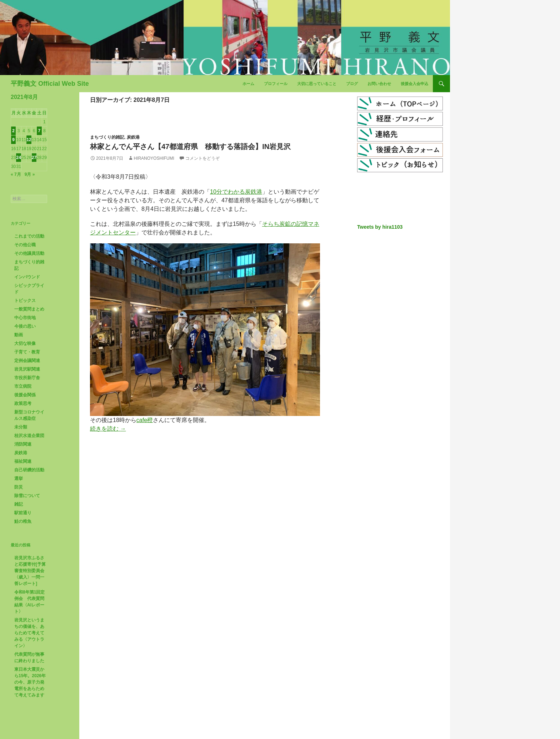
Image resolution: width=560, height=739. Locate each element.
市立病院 (23, 386)
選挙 (19, 478)
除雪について (27, 496)
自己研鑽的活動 (29, 470)
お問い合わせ (379, 84)
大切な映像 (25, 343)
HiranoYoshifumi (154, 158)
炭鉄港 (133, 137)
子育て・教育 (27, 352)
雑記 (19, 504)
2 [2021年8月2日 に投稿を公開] (13, 131)
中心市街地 (25, 318)
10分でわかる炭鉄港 (236, 192)
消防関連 (23, 444)
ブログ (352, 84)
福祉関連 (23, 461)
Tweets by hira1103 (380, 227)
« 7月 (16, 174)
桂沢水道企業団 (29, 436)
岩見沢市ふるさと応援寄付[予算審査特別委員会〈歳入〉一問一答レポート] (30, 571)
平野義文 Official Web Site (50, 84)
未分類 (21, 427)
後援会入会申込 (414, 84)
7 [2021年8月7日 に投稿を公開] (39, 131)
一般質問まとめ (29, 309)
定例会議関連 (27, 361)
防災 (19, 487)
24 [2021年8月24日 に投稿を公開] (18, 158)
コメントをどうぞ (202, 158)
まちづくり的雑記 (107, 137)
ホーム (248, 84)
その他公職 (25, 245)
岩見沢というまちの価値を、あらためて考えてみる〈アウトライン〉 (29, 633)
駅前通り (23, 513)
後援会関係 (25, 395)
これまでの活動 (29, 236)
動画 (19, 335)
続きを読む (108, 429)
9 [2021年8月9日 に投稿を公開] (13, 140)
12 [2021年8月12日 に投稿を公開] (29, 140)
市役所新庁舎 (27, 378)
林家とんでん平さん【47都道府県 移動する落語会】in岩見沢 (190, 147)
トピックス (25, 301)
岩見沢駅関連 (27, 369)
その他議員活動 (29, 253)
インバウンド (27, 277)
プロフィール (276, 84)
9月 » (30, 174)
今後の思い (25, 326)
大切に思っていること (317, 84)
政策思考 (23, 403)
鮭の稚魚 (23, 521)
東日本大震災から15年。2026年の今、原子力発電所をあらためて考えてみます (30, 682)
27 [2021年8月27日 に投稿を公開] (34, 158)
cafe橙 (145, 420)
